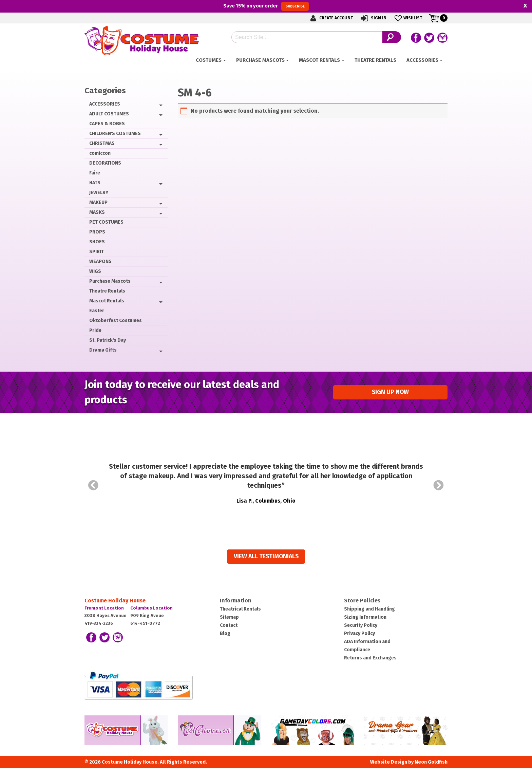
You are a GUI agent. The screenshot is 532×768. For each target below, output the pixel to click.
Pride (95, 330)
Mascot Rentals (319, 60)
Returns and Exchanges (370, 658)
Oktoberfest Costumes (116, 321)
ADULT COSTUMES (109, 114)
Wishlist (408, 18)
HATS (95, 183)
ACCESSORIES (422, 60)
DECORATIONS (105, 163)
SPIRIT (97, 252)
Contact (229, 625)
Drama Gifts (103, 350)
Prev (93, 485)
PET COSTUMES (106, 222)
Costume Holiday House (115, 601)
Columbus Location (151, 608)
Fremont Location (104, 608)
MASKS (97, 212)
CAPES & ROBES (107, 124)
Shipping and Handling (369, 609)
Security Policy (361, 625)
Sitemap (229, 617)
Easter (97, 311)
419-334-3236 (99, 623)
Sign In (373, 18)
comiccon (100, 153)
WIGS (95, 271)
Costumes (209, 60)
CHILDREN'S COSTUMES (115, 134)
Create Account (330, 18)
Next (439, 485)
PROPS (97, 232)
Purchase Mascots (260, 60)
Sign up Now (390, 392)
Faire (95, 173)
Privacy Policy (359, 633)
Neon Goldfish (431, 762)
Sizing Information (365, 617)
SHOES (97, 242)
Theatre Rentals (375, 60)
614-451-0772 (145, 623)
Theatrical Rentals (240, 609)
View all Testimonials (266, 556)
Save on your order (266, 6)
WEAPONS (100, 261)
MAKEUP (98, 202)
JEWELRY (99, 193)
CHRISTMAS (102, 143)
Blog (225, 633)
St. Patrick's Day (108, 340)
